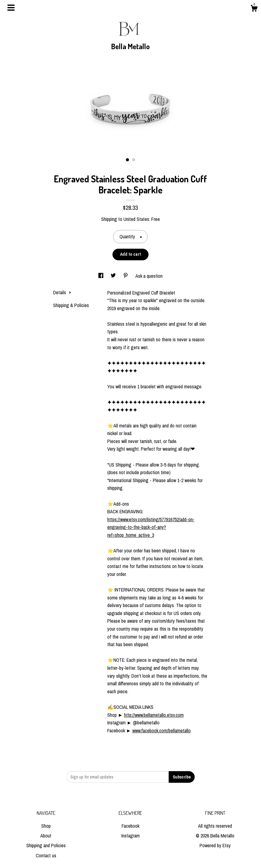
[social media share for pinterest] (126, 276)
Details (62, 292)
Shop (46, 826)
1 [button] (127, 160)
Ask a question (149, 276)
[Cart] (254, 9)
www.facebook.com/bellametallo (162, 731)
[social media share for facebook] (101, 276)
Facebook (130, 826)
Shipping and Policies (46, 845)
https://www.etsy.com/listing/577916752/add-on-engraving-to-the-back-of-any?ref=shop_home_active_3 (151, 527)
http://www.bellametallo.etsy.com (154, 715)
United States (136, 219)
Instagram (130, 836)
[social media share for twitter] (114, 276)
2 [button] (134, 160)
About (46, 836)
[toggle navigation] (11, 8)
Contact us (46, 855)
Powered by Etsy (215, 845)
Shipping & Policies (71, 305)
